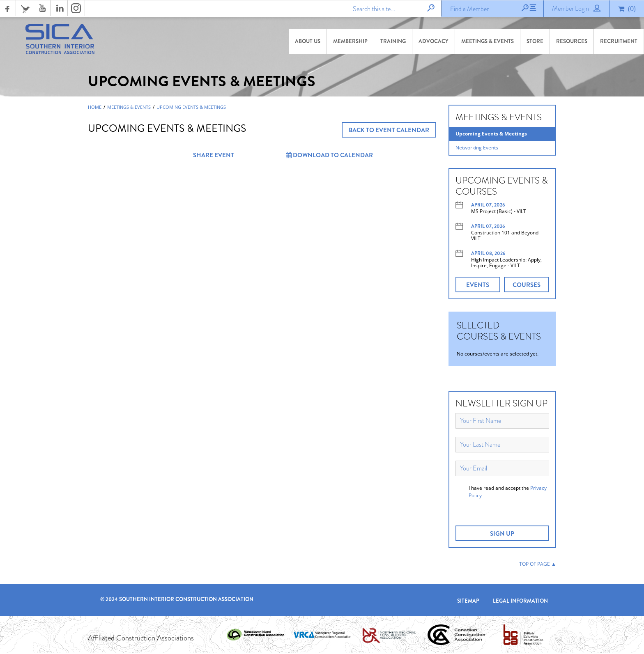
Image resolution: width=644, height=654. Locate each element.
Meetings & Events (488, 41)
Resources (572, 41)
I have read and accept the (508, 492)
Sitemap (468, 601)
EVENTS (478, 286)
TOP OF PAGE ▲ (538, 565)
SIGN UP (502, 535)
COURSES (527, 286)
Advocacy (434, 41)
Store (535, 41)
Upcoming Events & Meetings (191, 108)
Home (95, 108)
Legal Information (520, 601)
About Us (308, 41)
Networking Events (477, 148)
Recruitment (619, 41)
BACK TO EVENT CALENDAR (389, 131)
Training (393, 41)
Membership (350, 41)
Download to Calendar (329, 156)
